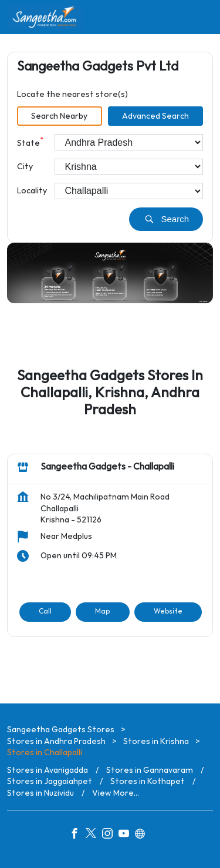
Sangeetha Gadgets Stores (62, 730)
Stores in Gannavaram (150, 770)
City (25, 167)
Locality (32, 191)
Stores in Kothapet (148, 782)
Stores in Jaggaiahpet (50, 782)
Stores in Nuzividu (40, 793)
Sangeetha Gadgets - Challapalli (107, 467)
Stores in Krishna (156, 741)
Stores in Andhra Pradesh (56, 741)
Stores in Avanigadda (48, 770)
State (30, 142)
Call (45, 611)
